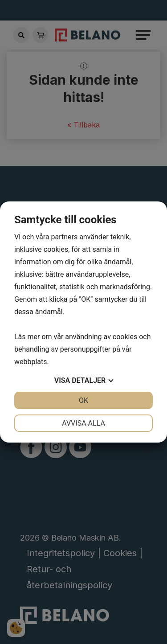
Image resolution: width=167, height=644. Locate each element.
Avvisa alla (83, 423)
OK (83, 400)
